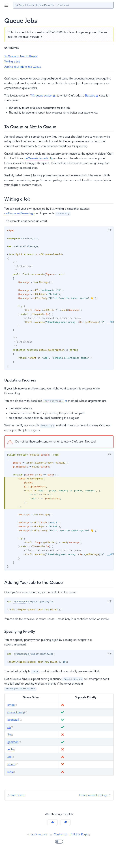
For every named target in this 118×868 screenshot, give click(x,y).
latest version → (33, 37)
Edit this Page (81, 847)
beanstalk (15, 732)
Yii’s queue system (46, 96)
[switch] (59, 854)
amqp (12, 718)
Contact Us (59, 847)
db (10, 740)
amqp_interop (18, 725)
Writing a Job (12, 62)
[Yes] (53, 835)
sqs (11, 770)
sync (12, 784)
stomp (13, 777)
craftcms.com (37, 847)
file (11, 747)
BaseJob (96, 96)
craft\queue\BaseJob (19, 213)
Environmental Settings (92, 808)
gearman (14, 755)
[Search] (63, 5)
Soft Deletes (19, 808)
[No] (66, 835)
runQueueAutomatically (46, 158)
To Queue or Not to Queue (20, 56)
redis (12, 762)
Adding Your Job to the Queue (23, 67)
